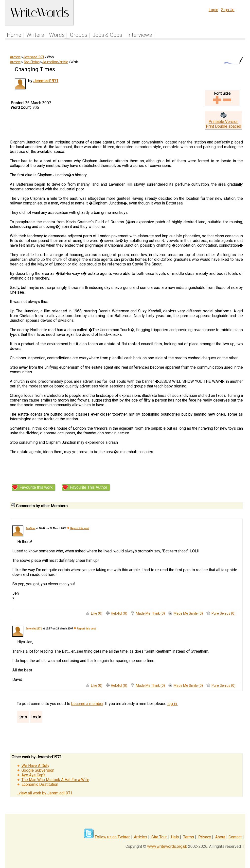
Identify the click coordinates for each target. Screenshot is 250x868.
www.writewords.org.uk (167, 846)
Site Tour (159, 837)
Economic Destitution (40, 784)
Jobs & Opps (107, 35)
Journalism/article (55, 62)
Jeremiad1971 (34, 57)
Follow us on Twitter (112, 837)
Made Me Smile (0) (188, 613)
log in (173, 704)
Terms (189, 837)
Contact (235, 837)
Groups (79, 35)
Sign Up (228, 10)
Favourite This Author (89, 487)
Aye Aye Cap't (33, 775)
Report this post (80, 528)
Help (175, 837)
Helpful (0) (119, 613)
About (220, 837)
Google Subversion (38, 770)
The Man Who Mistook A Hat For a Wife (55, 780)
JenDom (30, 528)
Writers (35, 35)
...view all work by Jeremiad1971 (45, 793)
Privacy (205, 837)
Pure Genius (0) (223, 613)
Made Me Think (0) (150, 613)
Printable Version (223, 122)
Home (14, 35)
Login (213, 10)
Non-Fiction (32, 62)
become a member (87, 704)
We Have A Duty (35, 766)
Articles (141, 837)
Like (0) (97, 613)
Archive (15, 57)
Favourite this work (36, 487)
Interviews (140, 35)
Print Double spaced (223, 126)
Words (57, 35)
